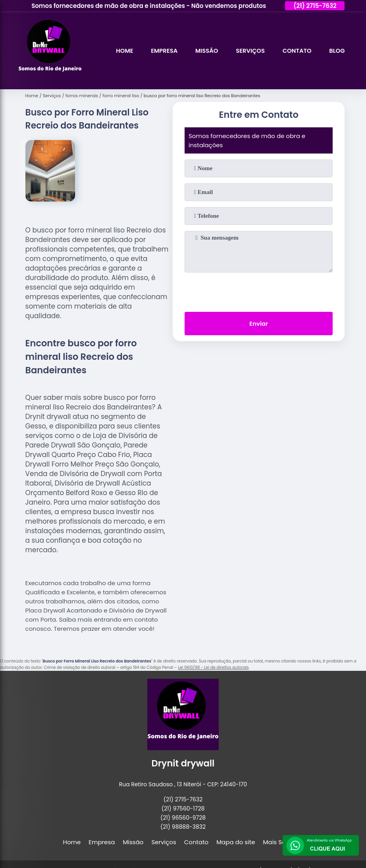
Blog (337, 51)
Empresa (162, 51)
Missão (205, 51)
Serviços (249, 51)
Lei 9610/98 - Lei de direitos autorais (213, 667)
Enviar (259, 324)
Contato (296, 51)
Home (122, 51)
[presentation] (259, 290)
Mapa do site (236, 842)
